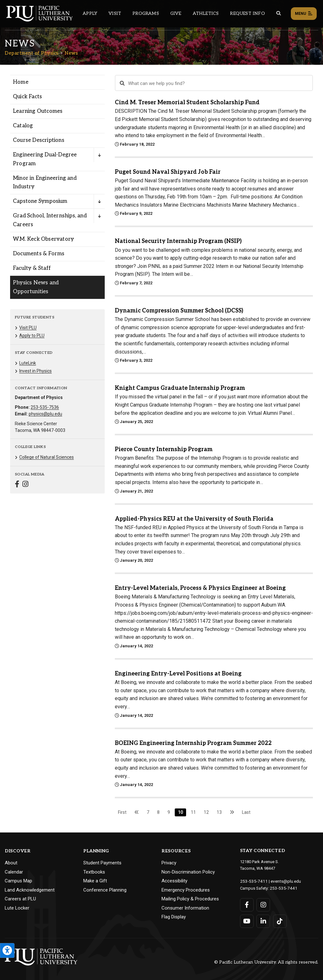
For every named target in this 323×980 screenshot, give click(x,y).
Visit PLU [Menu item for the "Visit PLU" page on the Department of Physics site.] (28, 328)
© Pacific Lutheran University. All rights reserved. (266, 962)
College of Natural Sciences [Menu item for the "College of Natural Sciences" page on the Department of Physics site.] (47, 457)
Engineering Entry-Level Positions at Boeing (178, 674)
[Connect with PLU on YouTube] (247, 921)
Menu (304, 14)
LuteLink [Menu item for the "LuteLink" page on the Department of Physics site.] (28, 363)
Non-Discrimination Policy (188, 872)
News (71, 53)
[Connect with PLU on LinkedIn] (263, 921)
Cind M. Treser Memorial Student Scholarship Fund (187, 103)
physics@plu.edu (45, 414)
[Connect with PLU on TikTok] (280, 921)
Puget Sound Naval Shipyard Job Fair (168, 172)
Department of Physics (32, 53)
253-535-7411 (252, 881)
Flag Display (174, 917)
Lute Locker (17, 908)
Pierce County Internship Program (164, 449)
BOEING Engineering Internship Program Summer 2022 (193, 743)
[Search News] (214, 83)
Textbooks (94, 872)
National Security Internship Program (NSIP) (178, 241)
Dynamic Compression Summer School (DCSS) (179, 311)
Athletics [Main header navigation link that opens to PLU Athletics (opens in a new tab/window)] (206, 13)
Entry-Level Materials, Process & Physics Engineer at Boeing (200, 588)
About (11, 863)
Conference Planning (105, 890)
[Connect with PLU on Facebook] (247, 904)
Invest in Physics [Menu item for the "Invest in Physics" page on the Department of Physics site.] (35, 371)
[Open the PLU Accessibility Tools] (7, 950)
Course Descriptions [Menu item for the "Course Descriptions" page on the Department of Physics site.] (39, 140)
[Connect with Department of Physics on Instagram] (25, 485)
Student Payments (102, 863)
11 (193, 812)
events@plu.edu (282, 881)
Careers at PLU (20, 899)
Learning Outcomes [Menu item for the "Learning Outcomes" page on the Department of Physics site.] (38, 111)
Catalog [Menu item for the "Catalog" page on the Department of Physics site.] (23, 126)
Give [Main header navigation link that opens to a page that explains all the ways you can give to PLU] (176, 13)
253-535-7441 (282, 888)
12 (206, 812)
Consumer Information (185, 908)
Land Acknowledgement (30, 890)
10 (180, 812)
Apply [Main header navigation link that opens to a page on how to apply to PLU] (90, 13)
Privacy (169, 863)
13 (219, 812)
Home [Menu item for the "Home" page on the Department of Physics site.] (21, 82)
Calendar (14, 872)
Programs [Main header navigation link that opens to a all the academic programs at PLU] (146, 13)
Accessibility (174, 881)
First (122, 812)
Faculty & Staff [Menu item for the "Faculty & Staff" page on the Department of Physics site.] (32, 268)
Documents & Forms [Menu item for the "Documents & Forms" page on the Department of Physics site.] (39, 254)
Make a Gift (95, 881)
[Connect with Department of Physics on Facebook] (17, 485)
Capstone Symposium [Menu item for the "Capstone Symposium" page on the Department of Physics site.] (40, 201)
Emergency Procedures (186, 890)
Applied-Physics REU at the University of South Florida (194, 519)
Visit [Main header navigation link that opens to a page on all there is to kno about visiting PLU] (115, 13)
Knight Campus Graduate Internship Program (180, 388)
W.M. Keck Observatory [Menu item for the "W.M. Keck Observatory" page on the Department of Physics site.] (43, 239)
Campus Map (18, 881)
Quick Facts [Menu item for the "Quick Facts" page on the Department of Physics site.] (27, 97)
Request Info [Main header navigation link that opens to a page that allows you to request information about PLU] (247, 13)
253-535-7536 (45, 407)
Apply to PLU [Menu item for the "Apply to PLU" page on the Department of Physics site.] (32, 336)
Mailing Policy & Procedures (190, 899)
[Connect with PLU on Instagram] (263, 904)
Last (246, 812)
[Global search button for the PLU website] (279, 13)
